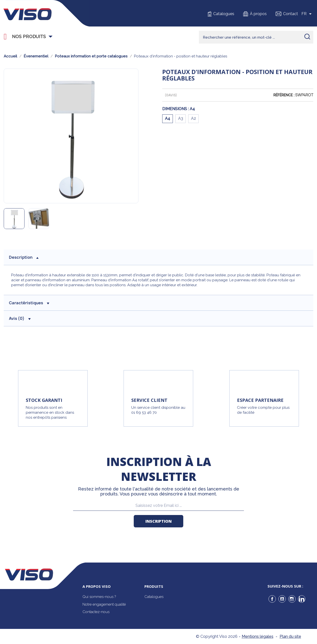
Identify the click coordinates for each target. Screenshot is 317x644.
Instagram (292, 599)
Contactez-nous (96, 612)
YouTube (282, 599)
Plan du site (290, 636)
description (24, 257)
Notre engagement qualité (104, 604)
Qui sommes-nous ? (99, 597)
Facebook (272, 599)
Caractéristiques (29, 303)
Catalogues (224, 14)
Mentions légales (258, 636)
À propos (258, 14)
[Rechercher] (256, 37)
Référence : (284, 95)
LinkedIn (302, 599)
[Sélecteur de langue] (307, 14)
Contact (291, 14)
